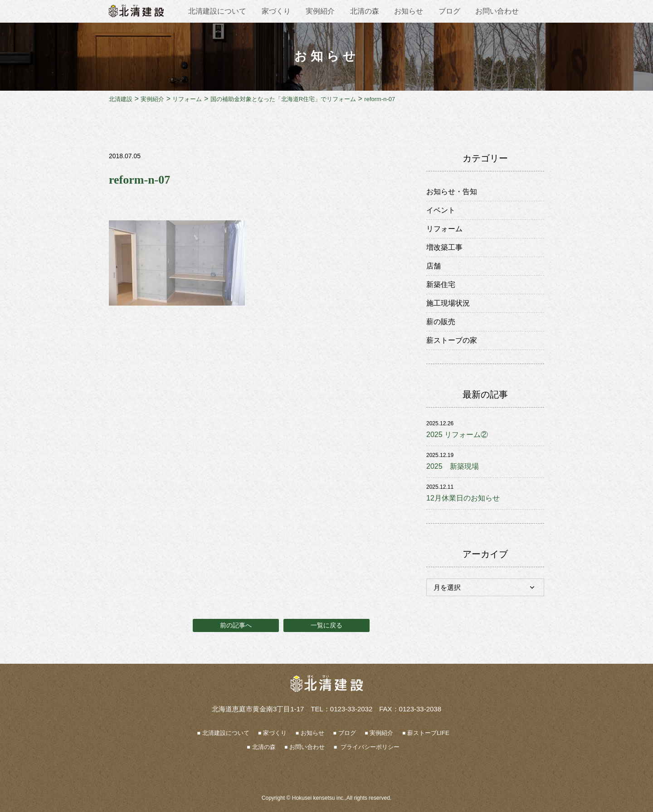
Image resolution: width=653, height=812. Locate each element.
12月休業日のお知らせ (463, 498)
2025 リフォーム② (457, 435)
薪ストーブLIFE (428, 733)
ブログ (449, 11)
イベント (441, 210)
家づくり (276, 11)
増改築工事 (444, 247)
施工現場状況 (448, 303)
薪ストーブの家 (452, 340)
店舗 (434, 266)
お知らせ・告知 (452, 192)
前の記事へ (236, 625)
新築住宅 (441, 284)
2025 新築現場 (453, 466)
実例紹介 (320, 11)
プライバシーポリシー (369, 747)
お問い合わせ (497, 11)
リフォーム (444, 229)
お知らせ (409, 11)
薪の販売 (441, 322)
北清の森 (365, 11)
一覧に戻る (326, 625)
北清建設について (217, 11)
